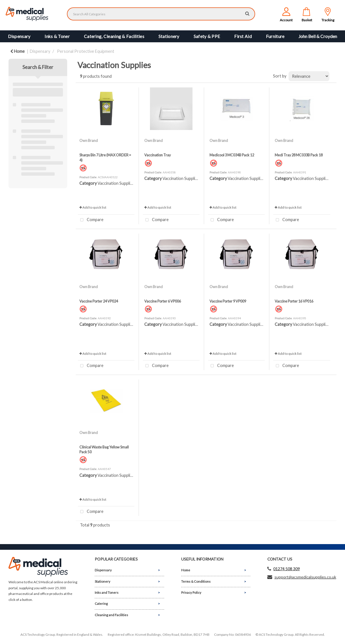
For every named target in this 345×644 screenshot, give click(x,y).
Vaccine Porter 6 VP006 (163, 301)
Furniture (275, 36)
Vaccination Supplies (116, 183)
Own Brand (89, 140)
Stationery (169, 36)
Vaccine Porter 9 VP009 (228, 301)
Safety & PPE (207, 36)
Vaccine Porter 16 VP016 (294, 301)
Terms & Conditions (196, 581)
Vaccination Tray (157, 155)
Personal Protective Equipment (86, 51)
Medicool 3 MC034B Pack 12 (232, 155)
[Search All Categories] (161, 14)
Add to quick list (93, 207)
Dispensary (19, 36)
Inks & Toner (57, 36)
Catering (101, 604)
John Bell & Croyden (318, 36)
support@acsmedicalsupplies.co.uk (305, 577)
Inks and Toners (107, 592)
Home (17, 51)
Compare (91, 220)
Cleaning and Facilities (111, 615)
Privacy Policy (191, 592)
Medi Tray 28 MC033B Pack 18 (299, 155)
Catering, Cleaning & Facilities (114, 36)
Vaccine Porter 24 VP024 (99, 301)
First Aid (243, 36)
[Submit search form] (247, 13)
